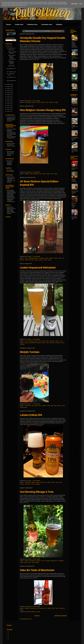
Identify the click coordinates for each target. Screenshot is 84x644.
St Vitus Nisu (75, 105)
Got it (81, 4)
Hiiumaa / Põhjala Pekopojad (74, 180)
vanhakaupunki (23, 407)
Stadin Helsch (11, 66)
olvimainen (28, 484)
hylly (48, 341)
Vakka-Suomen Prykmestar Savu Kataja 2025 (11, 178)
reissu (48, 343)
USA (52, 174)
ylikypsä (37, 562)
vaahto (56, 174)
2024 (8, 87)
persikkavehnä (33, 343)
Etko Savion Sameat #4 (10, 161)
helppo (36, 406)
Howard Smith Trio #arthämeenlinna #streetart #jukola (11, 118)
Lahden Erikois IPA (31, 415)
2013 (8, 109)
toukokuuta (11, 68)
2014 (8, 107)
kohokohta (52, 341)
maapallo (44, 406)
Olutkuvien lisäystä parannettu (11, 130)
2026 (8, 46)
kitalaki (48, 561)
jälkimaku (22, 260)
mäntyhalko (61, 561)
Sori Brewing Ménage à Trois (37, 492)
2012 (8, 111)
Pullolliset (59, 25)
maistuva (22, 484)
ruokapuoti (58, 343)
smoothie (52, 102)
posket (26, 562)
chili (37, 608)
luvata (60, 482)
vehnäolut (22, 344)
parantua (41, 260)
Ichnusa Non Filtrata (75, 169)
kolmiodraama (54, 561)
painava (27, 343)
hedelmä (34, 102)
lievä (40, 406)
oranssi (33, 484)
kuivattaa (32, 260)
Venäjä (49, 260)
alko (26, 258)
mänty (44, 174)
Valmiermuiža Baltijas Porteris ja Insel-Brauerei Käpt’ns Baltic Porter (11, 210)
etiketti (47, 258)
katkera (27, 260)
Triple (33, 562)
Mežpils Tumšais (30, 352)
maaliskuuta (11, 74)
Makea (36, 260)
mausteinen (62, 608)
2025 (8, 84)
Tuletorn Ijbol (11, 50)
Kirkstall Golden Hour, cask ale (11, 152)
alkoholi (27, 561)
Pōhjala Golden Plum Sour (75, 127)
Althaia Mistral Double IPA (75, 115)
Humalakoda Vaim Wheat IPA (75, 151)
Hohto (56, 258)
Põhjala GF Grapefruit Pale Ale (11, 62)
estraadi (36, 341)
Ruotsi (47, 102)
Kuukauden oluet (47, 25)
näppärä (22, 343)
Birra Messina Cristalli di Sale (75, 139)
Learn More (74, 4)
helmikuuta (11, 77)
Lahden (49, 482)
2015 (8, 105)
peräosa (39, 343)
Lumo (61, 341)
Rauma (44, 343)
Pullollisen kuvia (32, 25)
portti (52, 406)
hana (33, 406)
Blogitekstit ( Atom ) (27, 619)
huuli (42, 561)
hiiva (40, 341)
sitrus (30, 562)
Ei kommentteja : (37, 101)
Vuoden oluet (19, 25)
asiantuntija (33, 608)
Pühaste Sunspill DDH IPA (12, 53)
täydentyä (38, 484)
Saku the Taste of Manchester (37, 570)
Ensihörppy (28, 102)
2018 (8, 99)
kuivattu (57, 341)
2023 (8, 89)
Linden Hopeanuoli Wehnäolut (38, 268)
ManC (53, 608)
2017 (8, 101)
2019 (8, 97)
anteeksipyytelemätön (33, 258)
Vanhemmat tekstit (60, 616)
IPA (40, 174)
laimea (53, 482)
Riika (56, 406)
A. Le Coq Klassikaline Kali (74, 218)
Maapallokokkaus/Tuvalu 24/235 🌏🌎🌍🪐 (11, 33)
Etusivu (9, 25)
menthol (43, 102)
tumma (63, 406)
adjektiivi (27, 608)
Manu (57, 608)
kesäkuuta (11, 48)
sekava (63, 343)
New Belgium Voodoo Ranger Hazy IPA (43, 110)
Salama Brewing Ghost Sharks (11, 144)
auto (26, 341)
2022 (8, 91)
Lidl (46, 608)
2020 (8, 95)
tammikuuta (11, 81)
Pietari (46, 260)
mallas (49, 406)
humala (38, 102)
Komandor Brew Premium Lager (74, 205)
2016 (8, 103)
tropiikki (56, 102)
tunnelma (48, 174)
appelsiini (27, 174)
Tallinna (22, 610)
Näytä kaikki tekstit (56, 31)
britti (32, 174)
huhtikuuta (11, 72)
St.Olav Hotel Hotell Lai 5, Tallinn (32, 612)
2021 (8, 93)
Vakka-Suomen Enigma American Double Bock (12, 57)
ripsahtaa (52, 343)
